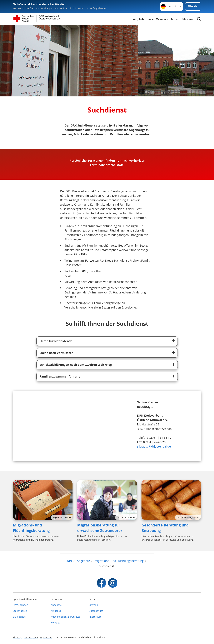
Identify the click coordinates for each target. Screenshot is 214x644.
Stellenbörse (20, 611)
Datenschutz (96, 611)
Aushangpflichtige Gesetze (66, 617)
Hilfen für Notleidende (56, 341)
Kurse (150, 19)
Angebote (139, 19)
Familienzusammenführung (60, 376)
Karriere (175, 19)
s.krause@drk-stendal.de (154, 446)
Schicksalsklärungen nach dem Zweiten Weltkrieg (76, 365)
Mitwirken (162, 19)
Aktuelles (56, 611)
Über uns (188, 19)
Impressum (95, 617)
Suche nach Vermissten (57, 353)
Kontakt (55, 623)
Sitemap (93, 605)
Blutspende (19, 617)
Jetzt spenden (21, 605)
